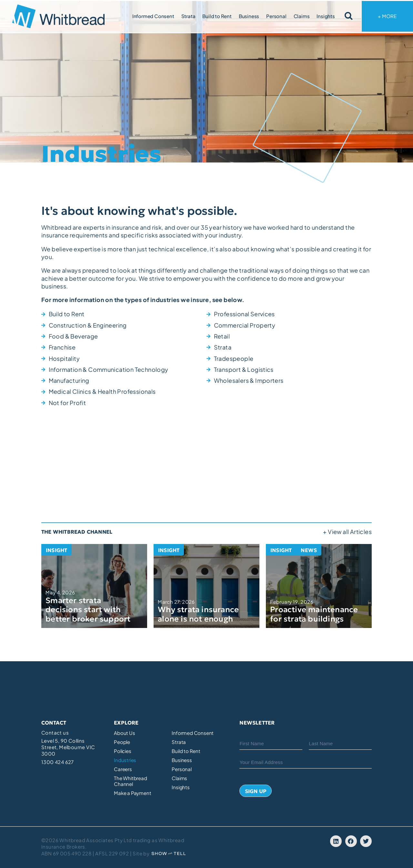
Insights (326, 16)
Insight (56, 550)
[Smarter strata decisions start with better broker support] (94, 586)
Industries (125, 760)
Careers (123, 769)
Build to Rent (217, 16)
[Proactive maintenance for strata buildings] (319, 586)
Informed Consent (153, 16)
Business (249, 16)
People (122, 742)
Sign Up (256, 791)
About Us (124, 733)
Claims (302, 16)
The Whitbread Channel (130, 781)
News (309, 550)
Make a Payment (132, 793)
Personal (276, 16)
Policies (122, 751)
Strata (188, 16)
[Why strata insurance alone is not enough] (206, 586)
